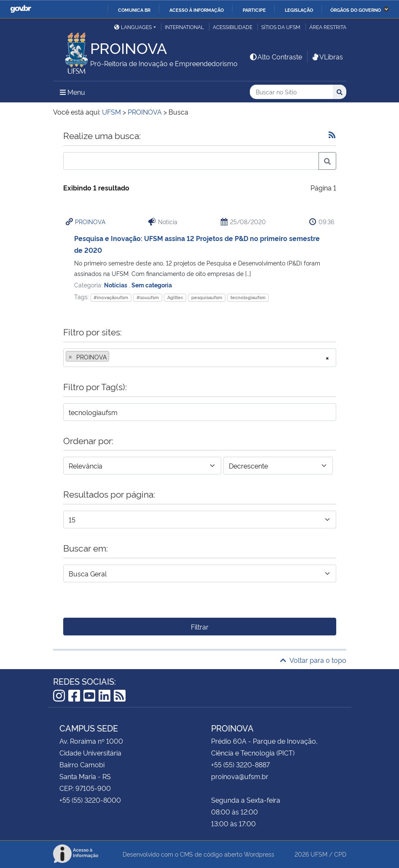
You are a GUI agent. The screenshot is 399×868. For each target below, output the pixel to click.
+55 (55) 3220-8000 (90, 800)
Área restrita (328, 27)
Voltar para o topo (313, 660)
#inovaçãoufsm (111, 297)
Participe (254, 10)
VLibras (327, 56)
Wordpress (259, 854)
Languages (133, 27)
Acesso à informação (197, 10)
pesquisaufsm (207, 297)
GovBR (21, 9)
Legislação (299, 10)
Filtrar (200, 627)
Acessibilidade (233, 27)
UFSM (319, 854)
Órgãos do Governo (356, 10)
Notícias (116, 285)
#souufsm (148, 297)
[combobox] (200, 358)
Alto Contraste (276, 56)
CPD (340, 854)
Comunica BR (134, 10)
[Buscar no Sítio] (291, 92)
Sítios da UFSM (281, 27)
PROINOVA (90, 221)
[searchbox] (114, 357)
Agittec (175, 297)
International (184, 27)
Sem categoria (152, 285)
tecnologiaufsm (248, 297)
